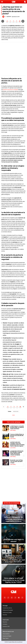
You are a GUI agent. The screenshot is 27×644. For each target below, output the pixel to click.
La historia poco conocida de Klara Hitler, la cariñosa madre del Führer (17, 427)
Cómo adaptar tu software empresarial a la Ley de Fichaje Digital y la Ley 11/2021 (14, 580)
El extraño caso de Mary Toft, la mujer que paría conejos (16, 461)
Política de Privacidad (8, 610)
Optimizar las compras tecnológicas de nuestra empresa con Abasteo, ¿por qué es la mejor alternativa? (13, 559)
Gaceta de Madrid (7, 636)
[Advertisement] (13, 59)
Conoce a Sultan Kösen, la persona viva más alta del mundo (17, 436)
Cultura (13, 448)
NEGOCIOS (16, 412)
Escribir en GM (6, 626)
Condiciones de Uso (7, 608)
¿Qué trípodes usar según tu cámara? (14, 540)
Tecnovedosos (6, 634)
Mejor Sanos (6, 638)
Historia (13, 430)
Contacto (5, 624)
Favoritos (5, 615)
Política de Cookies (7, 612)
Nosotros (5, 622)
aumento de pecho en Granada (10, 90)
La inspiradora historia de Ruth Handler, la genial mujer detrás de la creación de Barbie (17, 453)
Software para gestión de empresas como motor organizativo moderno (13, 519)
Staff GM (9, 17)
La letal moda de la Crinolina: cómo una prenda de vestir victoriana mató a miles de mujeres (17, 444)
